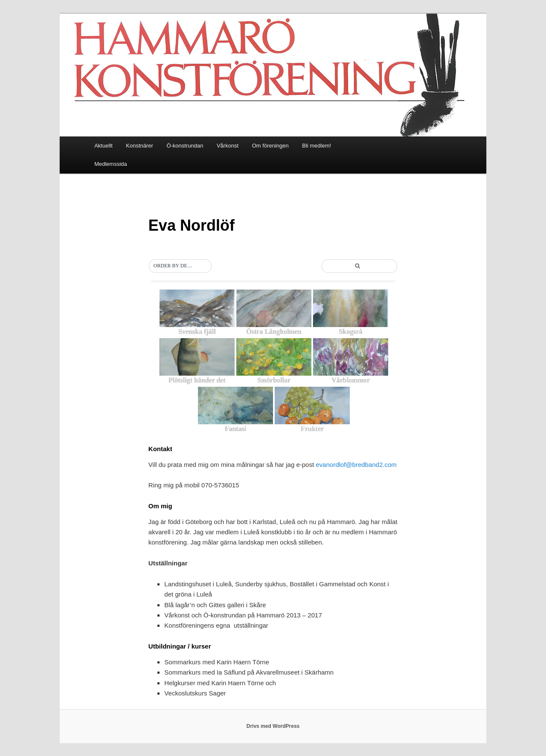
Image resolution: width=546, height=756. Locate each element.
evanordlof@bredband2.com (356, 465)
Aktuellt (103, 146)
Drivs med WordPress (273, 726)
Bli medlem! (317, 146)
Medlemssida (111, 164)
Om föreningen (270, 146)
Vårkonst (228, 146)
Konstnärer (139, 146)
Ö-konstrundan (185, 146)
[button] (180, 266)
